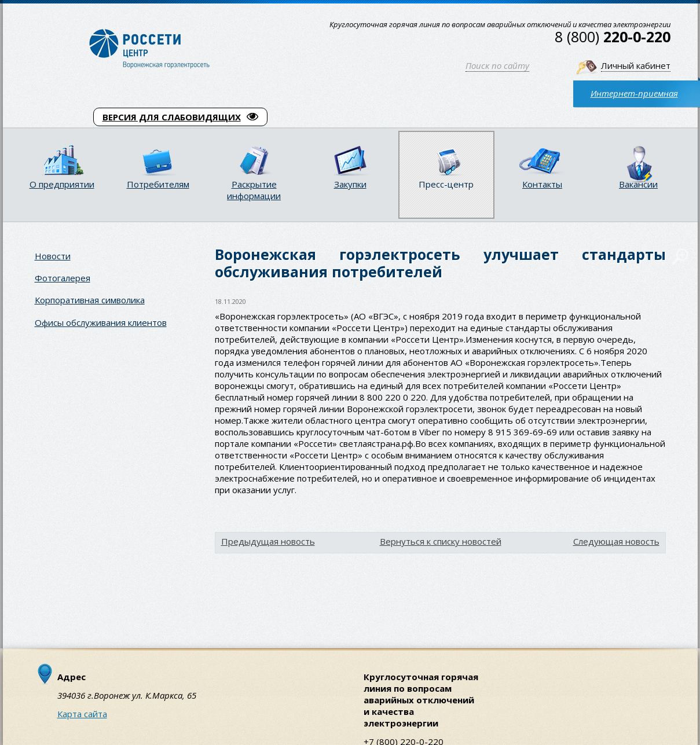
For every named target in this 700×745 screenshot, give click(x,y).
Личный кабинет (636, 65)
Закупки (350, 184)
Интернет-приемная (634, 93)
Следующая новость (616, 541)
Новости (53, 256)
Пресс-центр (446, 184)
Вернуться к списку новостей (441, 541)
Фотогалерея (63, 278)
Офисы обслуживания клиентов (101, 322)
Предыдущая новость (268, 541)
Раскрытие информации (254, 190)
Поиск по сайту (497, 65)
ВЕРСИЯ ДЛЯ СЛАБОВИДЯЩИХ (180, 117)
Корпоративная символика (90, 300)
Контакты (542, 184)
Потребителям (158, 184)
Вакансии (638, 184)
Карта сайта (82, 714)
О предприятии (62, 184)
